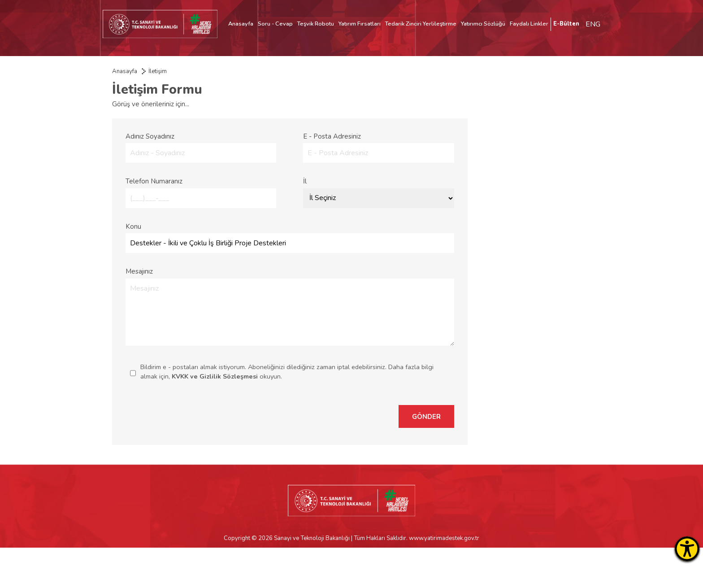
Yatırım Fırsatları (360, 24)
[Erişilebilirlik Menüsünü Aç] (687, 549)
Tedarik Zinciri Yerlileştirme (421, 24)
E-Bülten (566, 24)
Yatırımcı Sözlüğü (483, 24)
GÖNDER (426, 417)
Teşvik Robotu (316, 24)
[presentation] (321, 416)
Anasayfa (241, 24)
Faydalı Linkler (529, 24)
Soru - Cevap (275, 24)
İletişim (158, 71)
